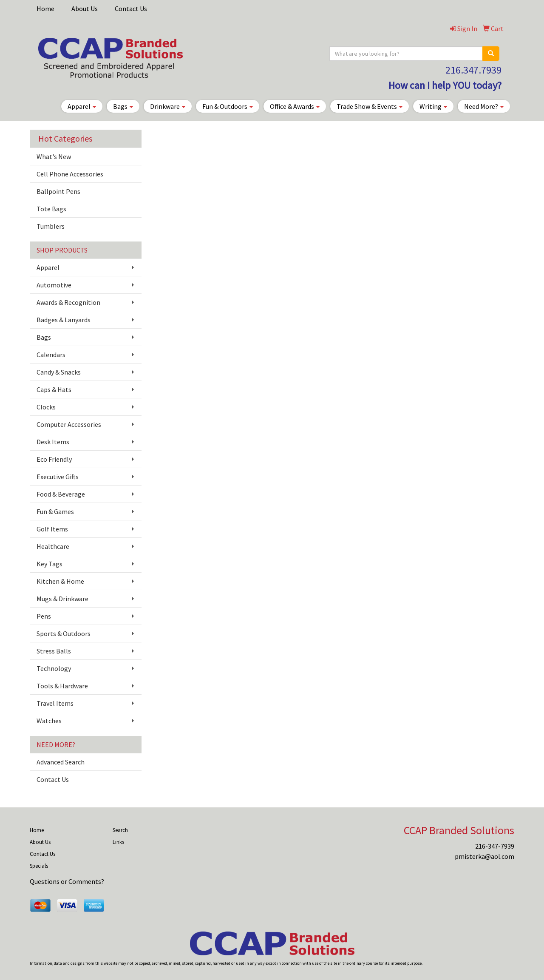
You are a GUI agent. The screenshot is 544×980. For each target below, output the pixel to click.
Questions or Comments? (67, 881)
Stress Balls (54, 651)
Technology (54, 668)
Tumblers (51, 226)
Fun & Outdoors (228, 106)
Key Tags (50, 564)
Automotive (54, 285)
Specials (39, 866)
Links (118, 842)
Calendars (51, 355)
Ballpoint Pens (58, 191)
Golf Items (52, 529)
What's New (54, 156)
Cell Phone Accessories (70, 174)
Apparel (82, 106)
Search (120, 830)
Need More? (484, 106)
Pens (44, 616)
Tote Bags (51, 209)
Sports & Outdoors (64, 633)
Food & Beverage (61, 494)
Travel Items (55, 703)
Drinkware (168, 106)
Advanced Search (61, 762)
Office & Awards (295, 106)
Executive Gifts (58, 477)
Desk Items (53, 442)
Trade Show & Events (370, 106)
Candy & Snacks (59, 372)
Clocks (46, 407)
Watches (49, 721)
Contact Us (131, 9)
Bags (123, 106)
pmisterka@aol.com (484, 856)
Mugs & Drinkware (62, 599)
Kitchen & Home (60, 581)
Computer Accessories (69, 424)
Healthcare (53, 546)
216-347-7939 (495, 846)
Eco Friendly (54, 459)
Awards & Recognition (68, 302)
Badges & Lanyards (64, 320)
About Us (85, 9)
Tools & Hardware (62, 686)
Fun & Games (55, 511)
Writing (433, 106)
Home (45, 9)
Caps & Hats (54, 389)
